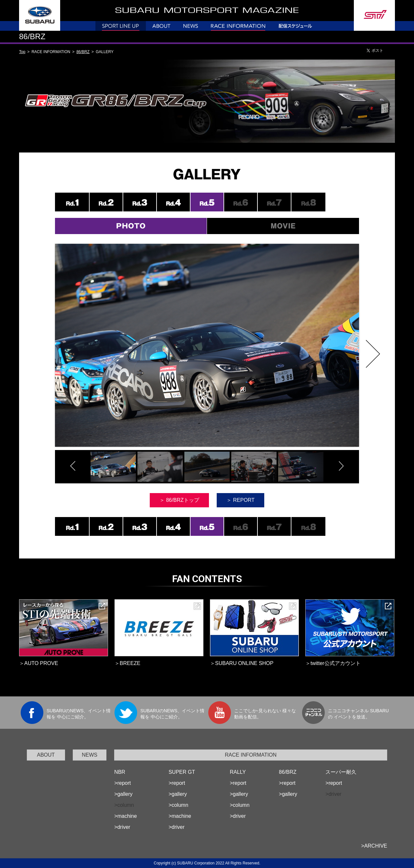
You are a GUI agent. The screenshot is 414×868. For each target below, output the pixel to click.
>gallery (123, 794)
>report (122, 783)
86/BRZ (83, 52)
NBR (120, 772)
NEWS (90, 755)
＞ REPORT (240, 500)
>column (178, 805)
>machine (125, 816)
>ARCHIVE (374, 846)
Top (22, 52)
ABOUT (46, 755)
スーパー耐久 (341, 772)
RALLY (238, 772)
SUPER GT (182, 772)
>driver (122, 827)
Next (373, 354)
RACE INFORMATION (251, 755)
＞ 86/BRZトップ (179, 500)
